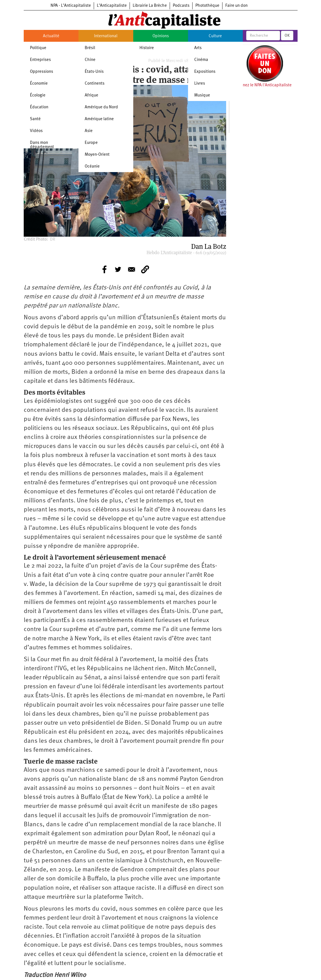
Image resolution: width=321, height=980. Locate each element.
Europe (91, 143)
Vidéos (36, 131)
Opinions (161, 36)
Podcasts (181, 6)
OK (287, 36)
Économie (39, 84)
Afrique (91, 95)
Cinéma (201, 60)
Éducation (39, 107)
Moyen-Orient (97, 155)
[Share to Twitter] (118, 269)
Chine (90, 60)
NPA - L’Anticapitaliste (71, 6)
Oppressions (42, 72)
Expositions (205, 72)
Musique (202, 95)
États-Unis (94, 72)
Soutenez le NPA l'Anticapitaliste (262, 85)
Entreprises (40, 60)
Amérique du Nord (101, 107)
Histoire (147, 48)
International (106, 36)
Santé (35, 119)
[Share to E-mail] (132, 269)
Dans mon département (42, 145)
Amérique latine (99, 119)
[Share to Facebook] (104, 269)
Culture (215, 36)
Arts (198, 48)
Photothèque (207, 6)
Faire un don (236, 6)
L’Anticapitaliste (112, 6)
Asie (89, 131)
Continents (95, 84)
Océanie (92, 167)
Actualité (51, 36)
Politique (38, 48)
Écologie (38, 95)
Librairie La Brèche (150, 6)
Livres (200, 84)
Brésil (90, 48)
